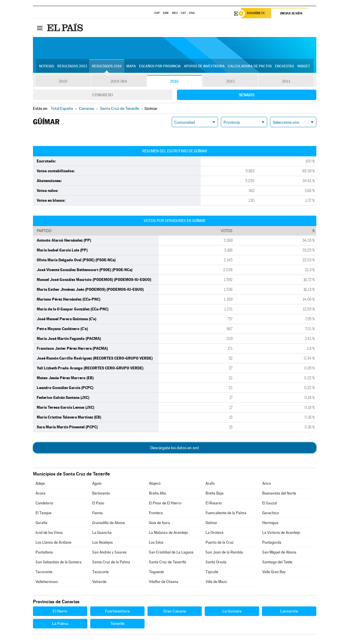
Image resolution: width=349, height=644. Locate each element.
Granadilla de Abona (109, 524)
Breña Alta (157, 494)
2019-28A (119, 82)
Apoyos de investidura (204, 67)
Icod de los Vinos (49, 533)
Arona (40, 494)
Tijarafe (212, 573)
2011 (286, 82)
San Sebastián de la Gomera (59, 563)
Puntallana (44, 553)
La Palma (60, 624)
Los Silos (156, 543)
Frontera (156, 514)
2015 (230, 82)
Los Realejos (103, 543)
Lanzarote (289, 612)
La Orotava (215, 533)
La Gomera (232, 612)
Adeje (40, 484)
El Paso (98, 504)
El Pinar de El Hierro (165, 504)
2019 (63, 82)
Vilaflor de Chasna (164, 583)
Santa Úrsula (216, 563)
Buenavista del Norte (279, 494)
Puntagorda (272, 543)
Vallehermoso (47, 583)
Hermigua (270, 524)
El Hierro (60, 612)
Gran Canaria (175, 612)
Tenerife (117, 624)
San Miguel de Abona (279, 553)
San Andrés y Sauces (109, 553)
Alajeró (155, 484)
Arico (267, 484)
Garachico (271, 514)
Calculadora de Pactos (250, 67)
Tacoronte (44, 573)
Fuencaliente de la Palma (226, 514)
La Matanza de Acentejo (168, 533)
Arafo (210, 484)
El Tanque (44, 514)
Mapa (131, 67)
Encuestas (285, 67)
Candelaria (44, 504)
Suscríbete (257, 14)
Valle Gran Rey (274, 573)
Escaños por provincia (160, 67)
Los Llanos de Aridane (53, 543)
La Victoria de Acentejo (281, 533)
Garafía (41, 524)
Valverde (99, 583)
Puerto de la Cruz (220, 543)
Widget (304, 67)
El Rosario (214, 504)
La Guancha (102, 533)
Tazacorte (100, 573)
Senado (247, 96)
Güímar (212, 524)
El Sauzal (270, 504)
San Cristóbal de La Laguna (171, 553)
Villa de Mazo (216, 583)
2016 (174, 82)
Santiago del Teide (277, 563)
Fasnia (97, 514)
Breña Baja (215, 494)
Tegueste (156, 573)
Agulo (97, 484)
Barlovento (101, 494)
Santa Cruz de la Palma (111, 563)
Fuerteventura (117, 612)
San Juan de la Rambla (224, 553)
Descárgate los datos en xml (174, 449)
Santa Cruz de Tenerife (168, 563)
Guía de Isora (159, 524)
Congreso (103, 96)
